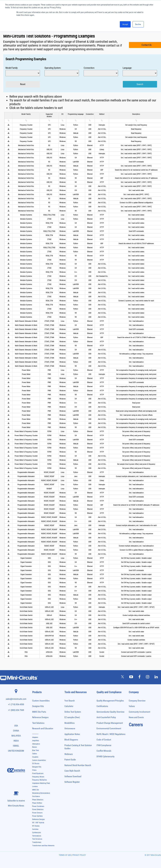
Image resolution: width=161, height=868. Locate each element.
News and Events (136, 717)
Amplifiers (36, 741)
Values (132, 706)
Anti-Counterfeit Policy (106, 717)
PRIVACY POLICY (79, 855)
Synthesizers (37, 833)
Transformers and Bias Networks (43, 846)
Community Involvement (139, 712)
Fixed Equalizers (38, 773)
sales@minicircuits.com (16, 699)
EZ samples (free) (72, 717)
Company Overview (137, 701)
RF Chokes (36, 826)
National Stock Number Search (78, 765)
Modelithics (69, 723)
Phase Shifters (37, 803)
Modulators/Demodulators (41, 793)
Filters (34, 770)
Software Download (73, 776)
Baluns (35, 747)
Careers (136, 725)
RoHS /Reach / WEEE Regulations (111, 734)
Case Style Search (72, 771)
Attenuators (36, 744)
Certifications (102, 706)
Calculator (69, 706)
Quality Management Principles (110, 701)
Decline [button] (138, 24)
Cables (35, 754)
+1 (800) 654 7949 (16, 710)
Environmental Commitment (109, 729)
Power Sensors (37, 813)
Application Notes (72, 734)
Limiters (35, 787)
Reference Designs (40, 717)
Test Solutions (38, 723)
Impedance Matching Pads (41, 783)
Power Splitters (37, 816)
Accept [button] (125, 24)
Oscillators (36, 796)
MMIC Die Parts (39, 712)
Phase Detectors (38, 800)
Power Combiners (38, 806)
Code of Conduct (104, 740)
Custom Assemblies (41, 701)
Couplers (35, 757)
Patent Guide (70, 760)
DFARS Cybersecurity (105, 756)
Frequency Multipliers (40, 780)
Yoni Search (70, 701)
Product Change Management (110, 723)
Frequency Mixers (38, 777)
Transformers (37, 842)
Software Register (72, 782)
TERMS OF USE (65, 855)
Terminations (37, 836)
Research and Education (43, 729)
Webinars (69, 754)
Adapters (35, 737)
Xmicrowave (70, 729)
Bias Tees (36, 750)
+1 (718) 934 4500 (16, 704)
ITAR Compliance (104, 745)
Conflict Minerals (104, 751)
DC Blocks (36, 764)
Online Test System (73, 712)
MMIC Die (36, 790)
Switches (35, 829)
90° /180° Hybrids (38, 823)
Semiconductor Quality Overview (110, 712)
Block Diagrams (71, 740)
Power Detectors (38, 809)
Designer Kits (38, 706)
